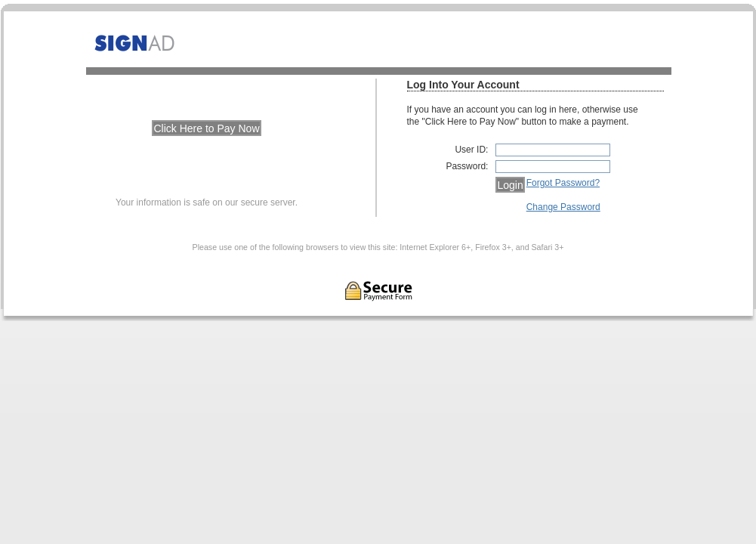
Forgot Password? (563, 183)
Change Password (563, 207)
